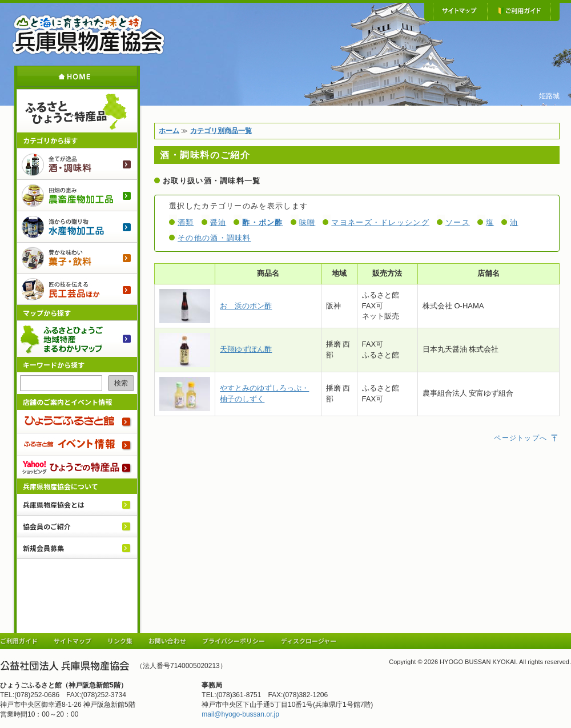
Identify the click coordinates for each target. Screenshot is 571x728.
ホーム (77, 76)
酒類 (186, 222)
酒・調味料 (77, 164)
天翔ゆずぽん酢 (246, 349)
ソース (458, 222)
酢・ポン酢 (263, 222)
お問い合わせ (167, 641)
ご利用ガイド (519, 11)
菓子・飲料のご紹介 (77, 258)
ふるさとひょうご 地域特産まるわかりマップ (77, 339)
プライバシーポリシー (234, 641)
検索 (121, 383)
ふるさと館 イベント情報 (77, 444)
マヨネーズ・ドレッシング (380, 222)
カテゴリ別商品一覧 (221, 131)
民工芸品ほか (77, 289)
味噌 (307, 222)
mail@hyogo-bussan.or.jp (240, 714)
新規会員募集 (43, 548)
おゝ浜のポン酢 (246, 306)
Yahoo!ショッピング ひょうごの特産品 (77, 467)
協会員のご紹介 (47, 526)
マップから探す (47, 313)
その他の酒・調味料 (214, 238)
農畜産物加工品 (77, 195)
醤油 (218, 222)
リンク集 (120, 641)
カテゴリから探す (50, 140)
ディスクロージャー (309, 641)
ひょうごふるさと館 (77, 421)
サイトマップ (460, 11)
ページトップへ (526, 438)
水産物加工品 (77, 226)
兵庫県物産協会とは (54, 504)
